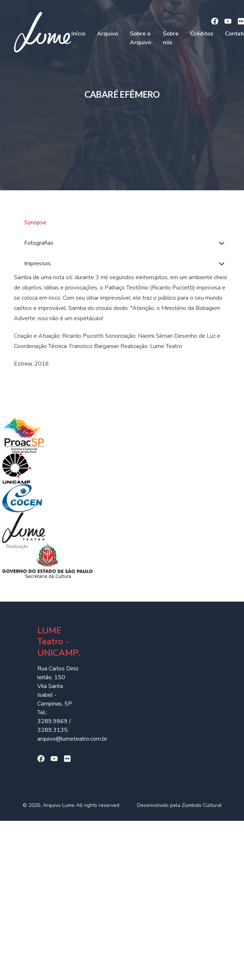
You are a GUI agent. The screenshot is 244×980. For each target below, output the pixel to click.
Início (78, 34)
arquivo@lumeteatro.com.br (72, 739)
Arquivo (108, 34)
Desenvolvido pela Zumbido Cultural (179, 805)
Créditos (202, 34)
